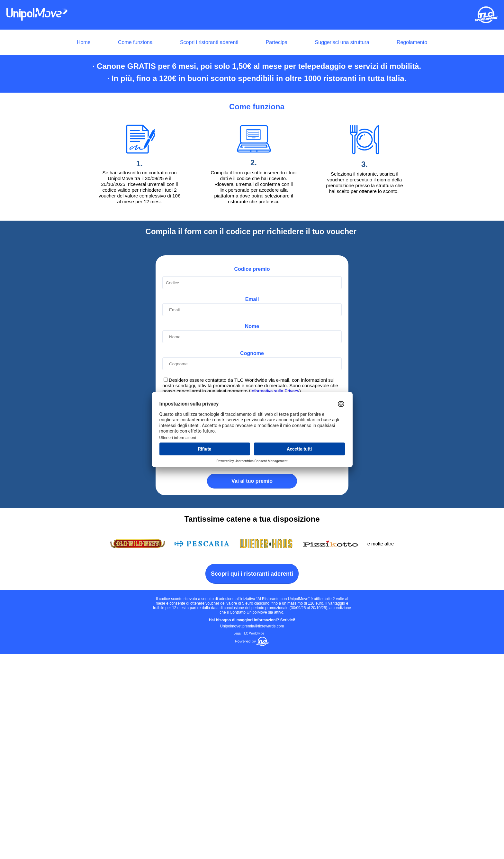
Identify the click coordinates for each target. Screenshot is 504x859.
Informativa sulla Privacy (275, 596)
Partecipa (277, 42)
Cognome (252, 558)
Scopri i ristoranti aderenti (209, 42)
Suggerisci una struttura (342, 42)
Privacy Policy (262, 631)
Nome (252, 531)
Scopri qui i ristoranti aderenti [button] (252, 779)
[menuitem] (252, 42)
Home (84, 42)
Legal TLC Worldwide (249, 839)
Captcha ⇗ (276, 669)
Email (252, 504)
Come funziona (135, 42)
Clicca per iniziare (259, 668)
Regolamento (412, 42)
